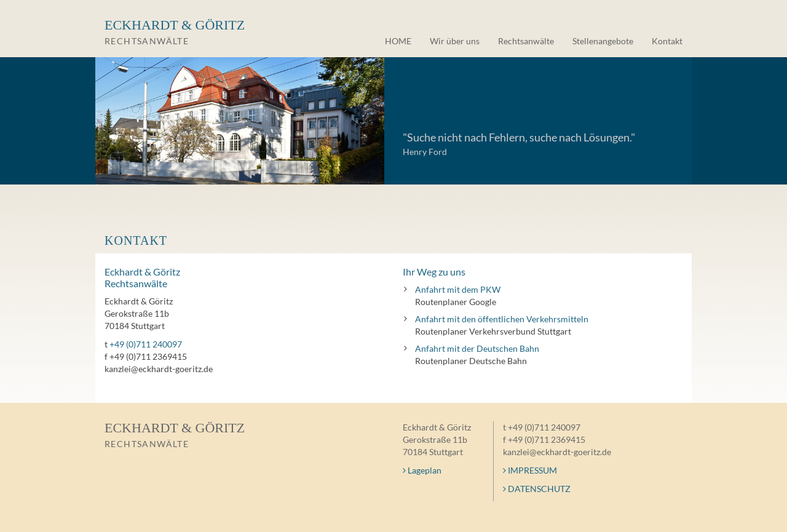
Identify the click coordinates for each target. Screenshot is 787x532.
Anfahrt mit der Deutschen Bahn (477, 348)
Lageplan (422, 470)
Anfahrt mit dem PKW (458, 289)
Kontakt (667, 41)
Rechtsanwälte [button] (526, 41)
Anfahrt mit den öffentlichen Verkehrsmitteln (502, 319)
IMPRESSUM (530, 470)
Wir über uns (455, 41)
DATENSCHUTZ (537, 489)
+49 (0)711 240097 (146, 344)
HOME (398, 41)
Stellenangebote (603, 41)
